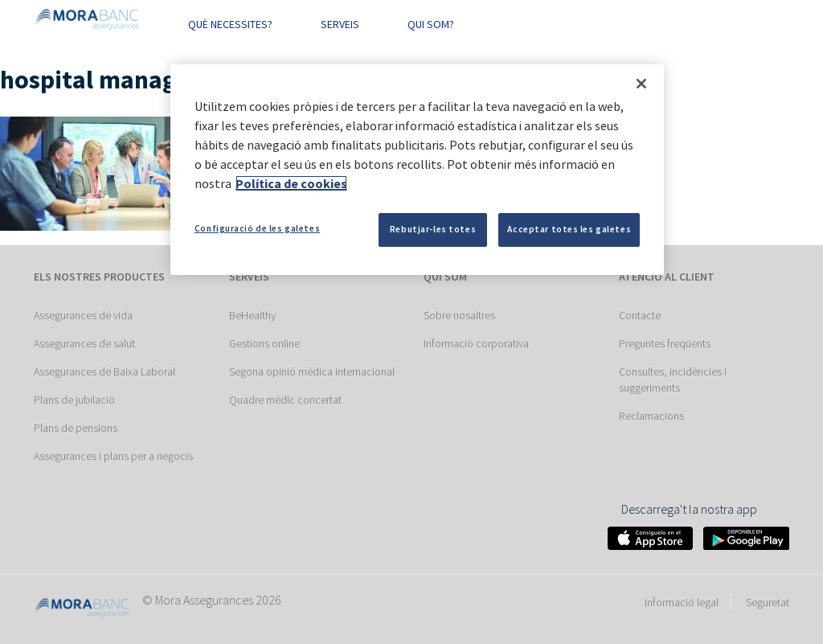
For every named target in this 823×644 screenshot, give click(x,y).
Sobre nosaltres (459, 315)
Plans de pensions (76, 428)
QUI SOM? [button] (431, 24)
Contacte (640, 315)
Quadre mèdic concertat (285, 400)
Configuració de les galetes (257, 228)
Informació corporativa (476, 343)
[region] (417, 170)
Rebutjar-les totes (433, 229)
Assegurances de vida (83, 315)
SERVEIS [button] (340, 24)
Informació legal (682, 602)
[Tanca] (641, 84)
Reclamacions (651, 416)
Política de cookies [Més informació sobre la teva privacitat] (291, 183)
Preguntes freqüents (665, 343)
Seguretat (768, 602)
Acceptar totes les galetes (569, 229)
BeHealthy (252, 315)
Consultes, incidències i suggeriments (673, 379)
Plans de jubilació (74, 400)
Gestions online (264, 343)
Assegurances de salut (84, 343)
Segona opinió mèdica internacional (312, 371)
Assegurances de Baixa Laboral (104, 371)
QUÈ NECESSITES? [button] (230, 24)
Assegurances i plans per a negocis (113, 456)
